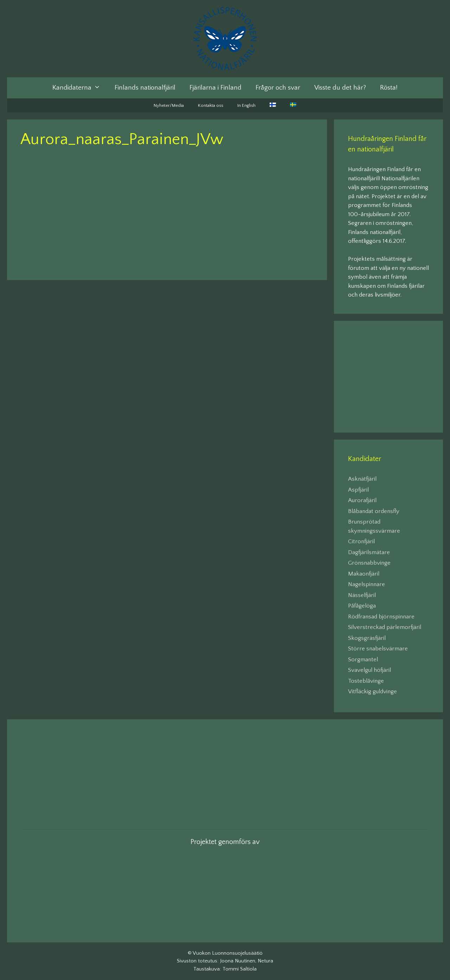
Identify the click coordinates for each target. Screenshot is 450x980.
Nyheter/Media (169, 105)
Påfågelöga (362, 606)
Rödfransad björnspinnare (381, 617)
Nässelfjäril (362, 595)
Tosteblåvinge (366, 681)
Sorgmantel (363, 660)
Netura (265, 961)
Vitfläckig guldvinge (372, 692)
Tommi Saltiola (240, 969)
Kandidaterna (80, 88)
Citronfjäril (361, 541)
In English (246, 105)
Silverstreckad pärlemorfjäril (385, 627)
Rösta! (389, 88)
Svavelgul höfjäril (369, 670)
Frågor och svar (278, 88)
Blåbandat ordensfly (374, 511)
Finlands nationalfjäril (145, 88)
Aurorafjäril (362, 500)
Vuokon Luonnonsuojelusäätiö (228, 953)
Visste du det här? (340, 88)
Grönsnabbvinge (369, 563)
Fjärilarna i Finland (216, 88)
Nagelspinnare (367, 584)
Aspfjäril (358, 490)
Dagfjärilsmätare (369, 552)
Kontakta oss (211, 105)
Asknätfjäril (362, 479)
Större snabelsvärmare (378, 649)
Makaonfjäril (364, 574)
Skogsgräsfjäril (367, 638)
